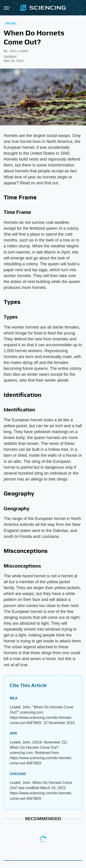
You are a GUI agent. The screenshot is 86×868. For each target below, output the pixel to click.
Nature (11, 23)
